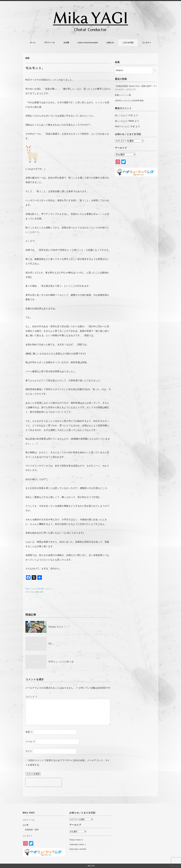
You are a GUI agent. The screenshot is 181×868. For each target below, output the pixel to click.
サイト (29, 751)
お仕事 (66, 43)
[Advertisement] (136, 226)
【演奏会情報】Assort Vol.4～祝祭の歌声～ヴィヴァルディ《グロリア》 (136, 88)
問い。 (52, 644)
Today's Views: (76, 840)
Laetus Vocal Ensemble (88, 43)
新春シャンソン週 (123, 95)
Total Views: (74, 849)
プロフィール (49, 43)
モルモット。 (50, 589)
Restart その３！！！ (59, 627)
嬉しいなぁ (120, 115)
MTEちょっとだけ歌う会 (61, 662)
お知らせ (110, 43)
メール (30, 742)
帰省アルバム (121, 126)
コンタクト (147, 43)
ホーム (33, 43)
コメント (31, 697)
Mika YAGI (40, 592)
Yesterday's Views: (77, 844)
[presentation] (44, 782)
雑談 (28, 58)
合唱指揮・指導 (32, 830)
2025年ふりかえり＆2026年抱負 (129, 101)
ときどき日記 (128, 43)
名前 (29, 732)
